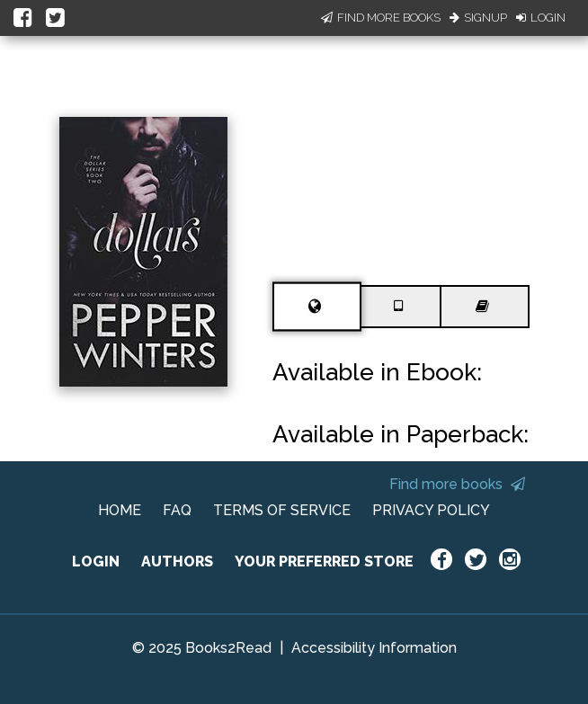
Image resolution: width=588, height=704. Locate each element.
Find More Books (381, 18)
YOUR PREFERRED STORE (324, 561)
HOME (120, 510)
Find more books (457, 484)
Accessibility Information (374, 648)
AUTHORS (177, 561)
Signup (478, 18)
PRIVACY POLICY (431, 510)
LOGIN (96, 561)
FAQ (177, 510)
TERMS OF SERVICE (282, 510)
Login (541, 18)
